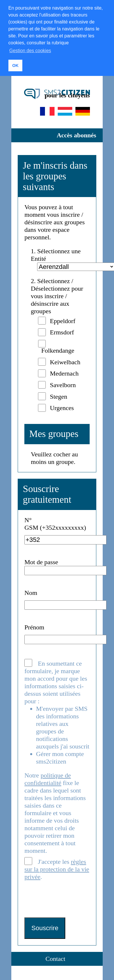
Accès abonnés (76, 135)
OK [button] (15, 65)
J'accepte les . (57, 868)
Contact (55, 958)
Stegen (59, 396)
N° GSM (31, 523)
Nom (31, 592)
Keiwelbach (65, 361)
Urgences (62, 407)
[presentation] (68, 899)
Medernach (64, 373)
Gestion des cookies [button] (30, 51)
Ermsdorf (62, 332)
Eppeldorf (63, 320)
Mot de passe (41, 561)
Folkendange (58, 350)
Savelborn (63, 384)
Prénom (34, 627)
